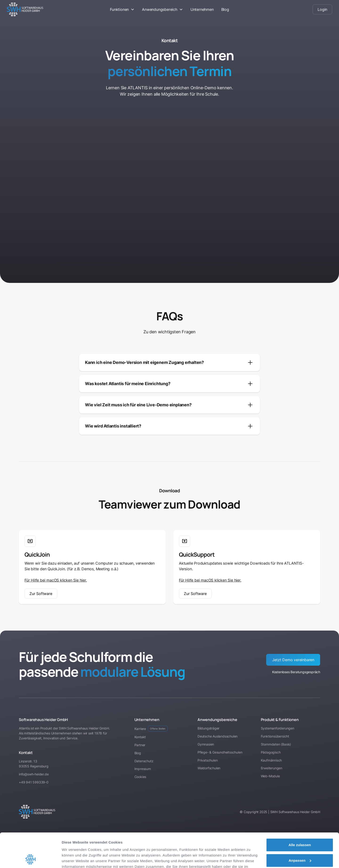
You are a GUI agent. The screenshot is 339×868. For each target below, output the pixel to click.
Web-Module (270, 776)
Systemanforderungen (278, 728)
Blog (225, 9)
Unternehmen (202, 9)
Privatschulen (208, 760)
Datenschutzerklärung (81, 846)
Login (322, 9)
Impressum (114, 846)
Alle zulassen (300, 813)
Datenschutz (144, 761)
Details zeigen (74, 859)
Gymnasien (206, 744)
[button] (122, 9)
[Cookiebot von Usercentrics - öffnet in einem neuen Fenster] (30, 859)
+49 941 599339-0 (34, 782)
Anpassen (300, 828)
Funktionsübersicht (275, 736)
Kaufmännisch (271, 760)
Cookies (140, 777)
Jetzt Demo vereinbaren (293, 660)
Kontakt (140, 737)
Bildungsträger (208, 728)
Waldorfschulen (209, 768)
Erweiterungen (272, 768)
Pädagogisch (271, 752)
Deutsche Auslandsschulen (218, 736)
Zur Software (41, 594)
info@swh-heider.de (34, 774)
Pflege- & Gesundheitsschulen (220, 752)
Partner (140, 745)
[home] (41, 9)
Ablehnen (300, 844)
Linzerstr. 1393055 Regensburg (34, 764)
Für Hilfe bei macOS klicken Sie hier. (56, 580)
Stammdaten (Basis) (276, 744)
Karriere (151, 729)
